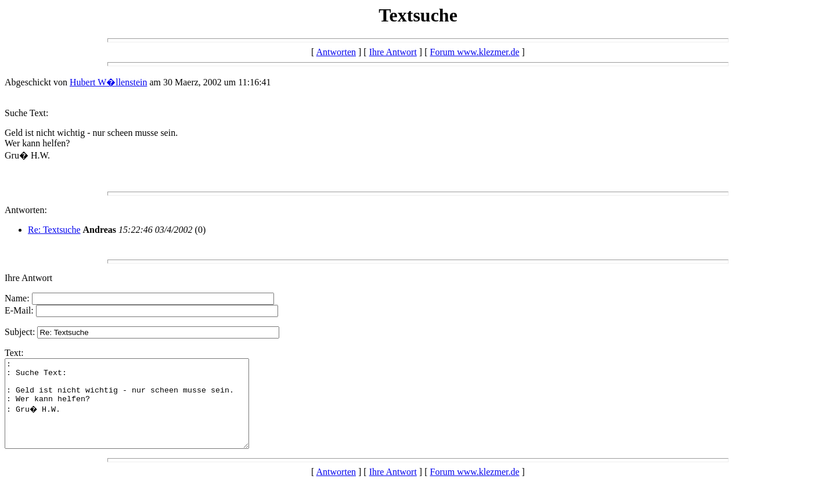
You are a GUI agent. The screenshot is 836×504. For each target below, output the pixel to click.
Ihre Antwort (393, 52)
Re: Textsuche (54, 230)
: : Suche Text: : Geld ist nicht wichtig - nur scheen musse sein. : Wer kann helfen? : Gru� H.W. (141, 412)
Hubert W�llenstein (108, 82)
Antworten (336, 52)
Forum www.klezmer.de (475, 52)
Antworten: (26, 210)
